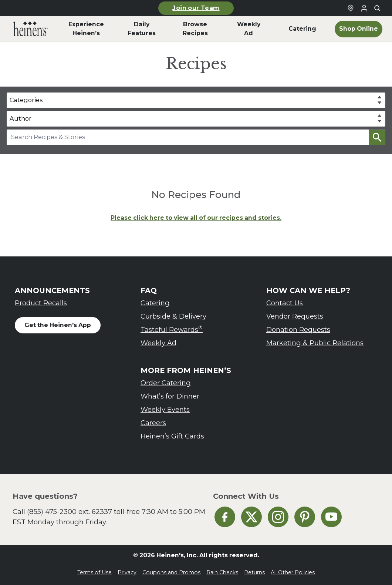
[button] (377, 137)
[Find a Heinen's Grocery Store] (351, 8)
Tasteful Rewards (172, 329)
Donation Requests (298, 330)
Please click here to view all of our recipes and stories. (196, 218)
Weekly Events (165, 409)
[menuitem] (31, 29)
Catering (155, 303)
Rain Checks (222, 572)
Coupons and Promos (171, 572)
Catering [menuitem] (302, 29)
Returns (254, 572)
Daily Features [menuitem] (142, 29)
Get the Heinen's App (58, 325)
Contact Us (285, 303)
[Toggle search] (377, 8)
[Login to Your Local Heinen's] (364, 8)
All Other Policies (293, 572)
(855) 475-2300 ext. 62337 (70, 512)
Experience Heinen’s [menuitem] (86, 29)
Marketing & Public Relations (315, 343)
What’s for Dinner (170, 396)
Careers (153, 423)
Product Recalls (41, 303)
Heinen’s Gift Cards (172, 436)
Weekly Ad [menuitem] (249, 29)
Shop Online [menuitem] (359, 29)
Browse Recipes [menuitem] (195, 29)
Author (21, 118)
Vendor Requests (295, 316)
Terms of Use (94, 572)
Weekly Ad (158, 343)
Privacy (127, 572)
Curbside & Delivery (173, 316)
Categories (26, 100)
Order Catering (166, 383)
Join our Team (196, 8)
